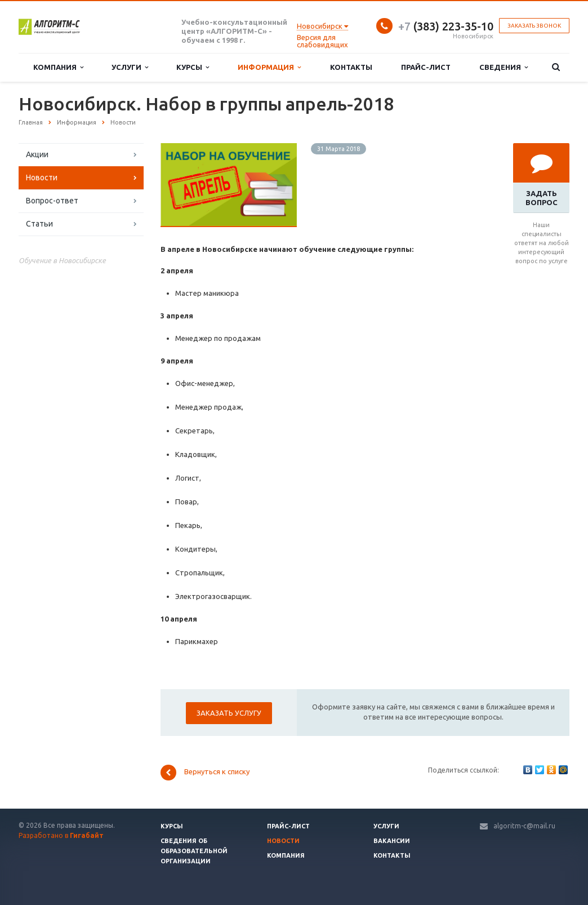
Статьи (39, 224)
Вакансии (392, 841)
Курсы (193, 67)
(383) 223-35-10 (446, 26)
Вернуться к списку (205, 773)
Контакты (351, 67)
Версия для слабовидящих (322, 41)
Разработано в (61, 835)
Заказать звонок (534, 26)
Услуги (130, 67)
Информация (269, 67)
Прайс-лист (426, 67)
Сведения (504, 67)
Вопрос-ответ (52, 201)
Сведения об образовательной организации (194, 851)
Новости (42, 178)
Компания (58, 67)
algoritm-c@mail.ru (524, 826)
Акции (37, 154)
